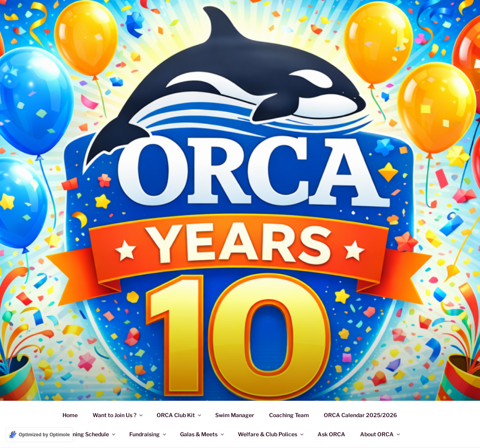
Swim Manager (235, 415)
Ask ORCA (331, 434)
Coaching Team (289, 415)
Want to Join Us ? (118, 415)
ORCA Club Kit (179, 415)
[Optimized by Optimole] (39, 435)
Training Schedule (89, 434)
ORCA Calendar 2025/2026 (360, 415)
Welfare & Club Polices (271, 434)
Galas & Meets (203, 434)
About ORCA (381, 434)
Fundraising (148, 434)
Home (70, 415)
